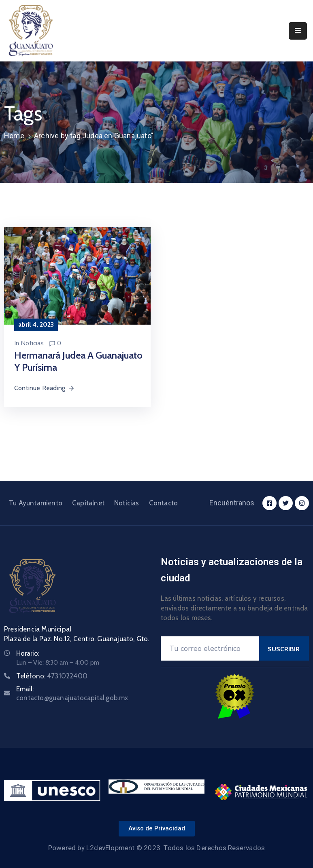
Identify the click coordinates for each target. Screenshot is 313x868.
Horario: (28, 653)
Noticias (32, 343)
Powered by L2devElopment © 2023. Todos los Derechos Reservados (156, 848)
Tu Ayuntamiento (36, 503)
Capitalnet (88, 503)
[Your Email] (210, 648)
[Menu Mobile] (298, 31)
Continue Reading (45, 388)
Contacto (164, 503)
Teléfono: (52, 676)
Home (14, 136)
